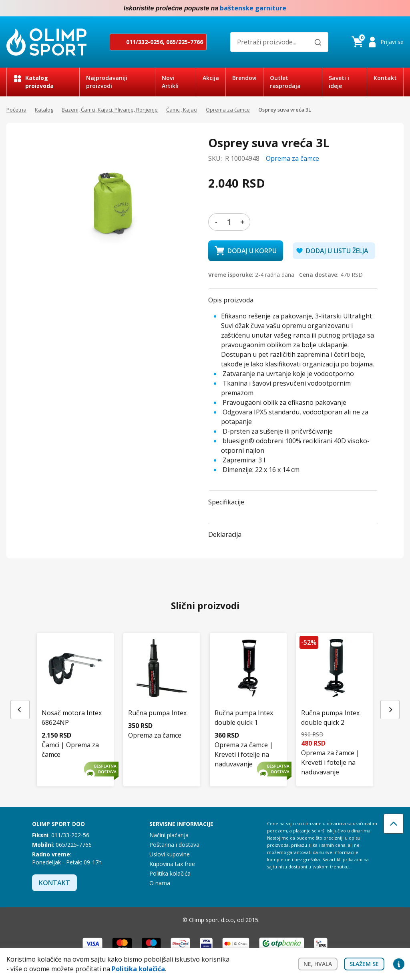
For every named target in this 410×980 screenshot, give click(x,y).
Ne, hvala (318, 965)
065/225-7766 (185, 42)
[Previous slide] (20, 710)
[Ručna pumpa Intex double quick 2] (335, 691)
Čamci (50, 745)
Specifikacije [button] (226, 502)
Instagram (399, 8)
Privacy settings (399, 965)
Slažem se (364, 965)
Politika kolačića (170, 873)
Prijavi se (392, 42)
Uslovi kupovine (170, 854)
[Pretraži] (318, 42)
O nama (160, 883)
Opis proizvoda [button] (231, 300)
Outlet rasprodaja (285, 82)
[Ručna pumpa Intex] (162, 682)
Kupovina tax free (172, 864)
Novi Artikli (170, 82)
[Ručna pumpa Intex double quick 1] (248, 687)
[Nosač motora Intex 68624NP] (75, 687)
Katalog (44, 110)
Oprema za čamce (228, 110)
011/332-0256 (145, 42)
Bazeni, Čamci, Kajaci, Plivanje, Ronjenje (110, 110)
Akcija (211, 78)
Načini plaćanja (169, 835)
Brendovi (244, 78)
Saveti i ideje (339, 82)
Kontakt (385, 78)
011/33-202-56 (70, 835)
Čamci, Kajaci (182, 110)
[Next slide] (390, 710)
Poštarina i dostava (174, 845)
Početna (16, 110)
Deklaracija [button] (225, 534)
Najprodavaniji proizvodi (107, 82)
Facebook (383, 8)
